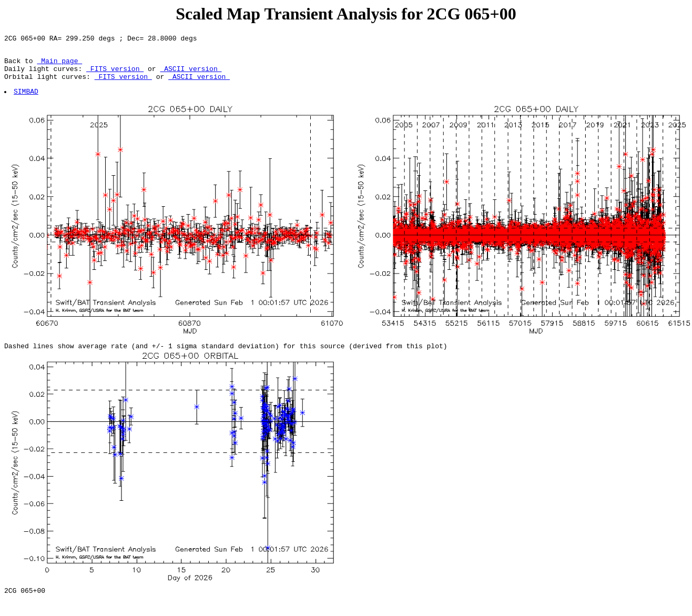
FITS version (115, 75)
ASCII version (191, 75)
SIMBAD (27, 100)
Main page (59, 65)
